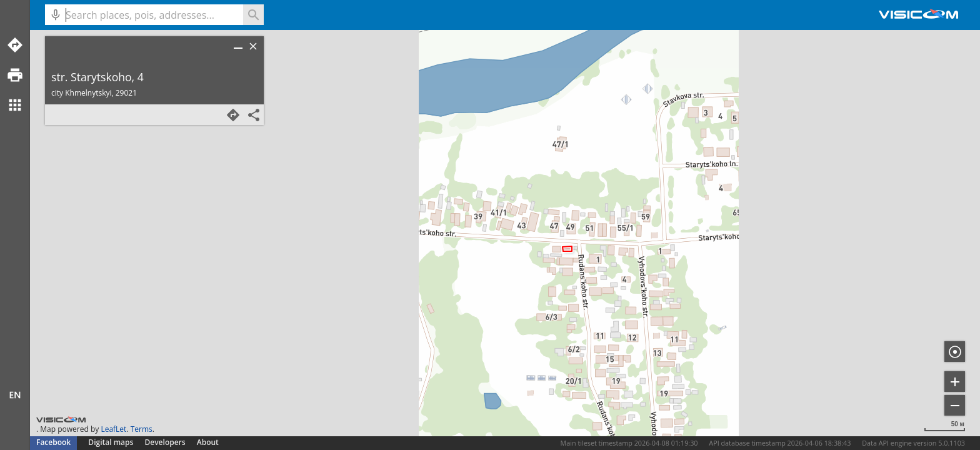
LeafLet (113, 429)
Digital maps (112, 442)
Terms (142, 429)
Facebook (53, 442)
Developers (165, 442)
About (208, 442)
